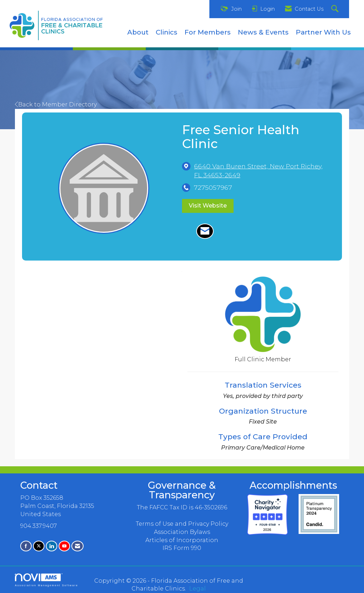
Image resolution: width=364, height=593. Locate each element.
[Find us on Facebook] (26, 546)
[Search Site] (336, 9)
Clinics (167, 32)
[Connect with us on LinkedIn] (52, 546)
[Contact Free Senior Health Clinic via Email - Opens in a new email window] (205, 231)
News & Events (263, 32)
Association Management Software (47, 580)
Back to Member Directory (56, 104)
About (138, 32)
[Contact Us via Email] (77, 546)
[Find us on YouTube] (64, 546)
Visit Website (208, 206)
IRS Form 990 (182, 548)
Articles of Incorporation (182, 540)
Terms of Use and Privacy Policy (182, 524)
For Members (208, 32)
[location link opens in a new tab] (263, 170)
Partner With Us (323, 32)
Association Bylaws (182, 532)
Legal (197, 589)
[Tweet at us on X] (39, 546)
